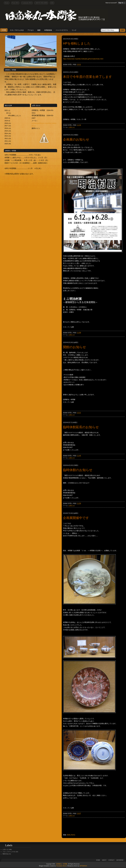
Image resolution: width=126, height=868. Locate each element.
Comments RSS (27, 3)
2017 (6, 126)
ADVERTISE (120, 860)
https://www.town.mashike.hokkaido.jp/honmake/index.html (83, 59)
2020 (6, 118)
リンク (74, 30)
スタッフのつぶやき (17, 30)
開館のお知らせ (75, 347)
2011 (6, 141)
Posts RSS (15, 3)
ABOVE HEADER (41, 3)
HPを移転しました (14, 116)
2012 (6, 139)
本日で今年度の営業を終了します (87, 77)
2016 (6, 128)
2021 (6, 111)
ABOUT (104, 860)
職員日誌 (5, 854)
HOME (4, 30)
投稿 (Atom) (71, 835)
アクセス (31, 30)
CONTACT (111, 860)
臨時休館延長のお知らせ (81, 427)
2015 (6, 131)
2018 (6, 123)
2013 (6, 136)
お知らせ (72, 127)
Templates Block (61, 866)
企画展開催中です (76, 518)
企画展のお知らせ (76, 139)
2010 (6, 144)
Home (7, 3)
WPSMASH (83, 866)
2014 (6, 133)
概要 (39, 30)
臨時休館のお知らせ (78, 470)
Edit (52, 3)
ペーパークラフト (62, 30)
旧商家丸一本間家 (62, 864)
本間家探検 (48, 30)
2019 (6, 121)
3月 (8, 113)
